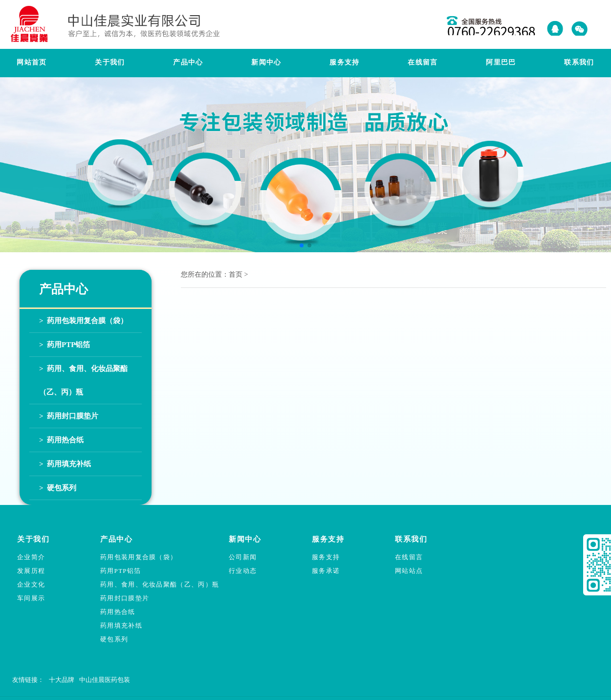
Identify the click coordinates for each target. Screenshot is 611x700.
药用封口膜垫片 (125, 598)
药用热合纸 (118, 612)
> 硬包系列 (58, 488)
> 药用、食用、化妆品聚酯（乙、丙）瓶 (83, 380)
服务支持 (326, 557)
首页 (236, 274)
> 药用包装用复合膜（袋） (83, 321)
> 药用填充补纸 (65, 464)
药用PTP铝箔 (121, 571)
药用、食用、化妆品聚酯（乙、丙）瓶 (160, 584)
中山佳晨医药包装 (105, 680)
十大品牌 (62, 680)
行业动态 (243, 571)
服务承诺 (326, 571)
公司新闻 (243, 557)
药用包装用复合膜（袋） (139, 557)
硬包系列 (114, 639)
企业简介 (31, 557)
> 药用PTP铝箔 (65, 345)
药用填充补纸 (121, 625)
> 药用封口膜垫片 (69, 416)
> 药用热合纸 (61, 440)
